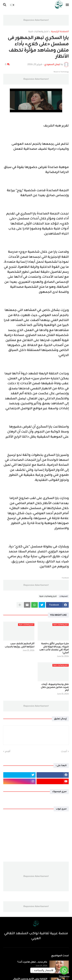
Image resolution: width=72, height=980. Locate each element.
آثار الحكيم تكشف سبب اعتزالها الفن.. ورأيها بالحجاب (20, 645)
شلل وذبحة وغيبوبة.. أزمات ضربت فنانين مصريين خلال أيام (55, 687)
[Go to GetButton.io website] (64, 977)
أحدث (64, 752)
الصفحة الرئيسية (60, 32)
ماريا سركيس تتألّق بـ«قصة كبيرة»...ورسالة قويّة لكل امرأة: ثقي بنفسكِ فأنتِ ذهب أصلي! (54, 648)
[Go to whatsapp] (64, 970)
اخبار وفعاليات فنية (38, 32)
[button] (67, 5)
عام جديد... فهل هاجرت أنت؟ (32, 962)
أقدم (8, 752)
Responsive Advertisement (36, 20)
